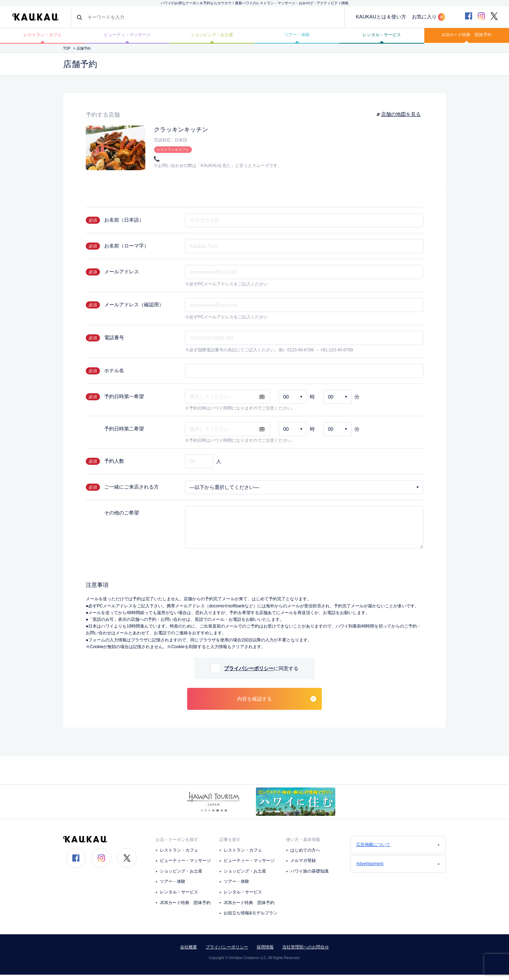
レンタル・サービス (382, 38)
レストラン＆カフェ (173, 154)
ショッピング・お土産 (212, 38)
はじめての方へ (305, 856)
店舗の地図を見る (401, 120)
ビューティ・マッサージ (127, 38)
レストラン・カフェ (43, 38)
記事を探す (230, 845)
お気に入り (428, 17)
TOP (67, 54)
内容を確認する (277, 705)
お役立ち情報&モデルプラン (251, 919)
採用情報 (265, 952)
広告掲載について (398, 850)
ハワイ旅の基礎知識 (309, 876)
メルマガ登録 (303, 866)
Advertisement (398, 869)
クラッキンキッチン (186, 135)
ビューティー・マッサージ (185, 866)
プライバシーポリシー (249, 674)
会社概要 (189, 952)
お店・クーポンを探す (177, 845)
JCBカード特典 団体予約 (466, 38)
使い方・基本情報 (303, 845)
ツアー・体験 (297, 38)
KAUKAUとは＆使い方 (381, 17)
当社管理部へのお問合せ (306, 952)
